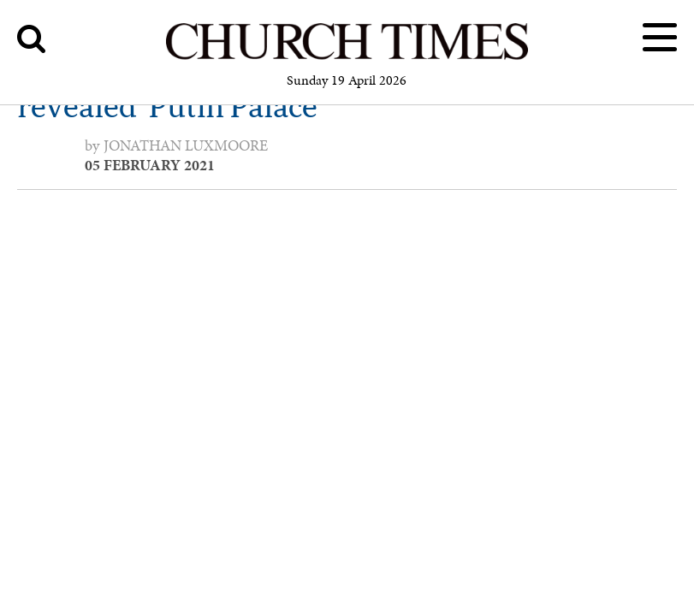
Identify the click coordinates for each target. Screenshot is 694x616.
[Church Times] (347, 57)
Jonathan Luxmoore (186, 145)
